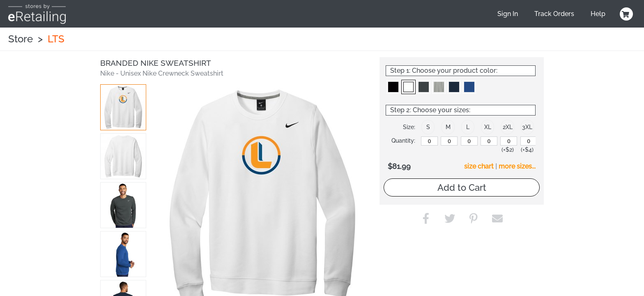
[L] (469, 141)
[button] (123, 107)
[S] (429, 141)
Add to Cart (462, 187)
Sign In (508, 14)
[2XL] (509, 141)
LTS (56, 39)
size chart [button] (479, 166)
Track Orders (554, 14)
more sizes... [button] (517, 166)
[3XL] (529, 141)
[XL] (489, 141)
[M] (449, 141)
